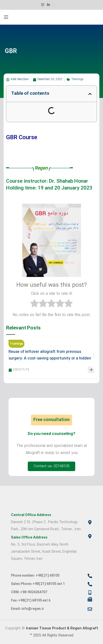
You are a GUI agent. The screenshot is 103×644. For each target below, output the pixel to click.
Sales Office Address (29, 538)
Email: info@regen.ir (28, 609)
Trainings (77, 79)
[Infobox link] (60, 5)
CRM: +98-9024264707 (29, 592)
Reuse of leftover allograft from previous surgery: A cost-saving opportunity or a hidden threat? (50, 359)
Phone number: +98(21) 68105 (35, 576)
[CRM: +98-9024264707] (90, 592)
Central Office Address (31, 515)
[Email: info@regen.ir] (90, 609)
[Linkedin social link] (48, 5)
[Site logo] (51, 17)
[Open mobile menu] (6, 17)
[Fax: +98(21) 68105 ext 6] (90, 599)
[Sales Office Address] (90, 536)
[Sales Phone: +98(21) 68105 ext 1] (90, 584)
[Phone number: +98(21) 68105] (90, 576)
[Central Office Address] (90, 522)
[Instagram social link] (43, 5)
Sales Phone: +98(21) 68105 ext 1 (38, 584)
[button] (90, 94)
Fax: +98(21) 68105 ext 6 (31, 601)
